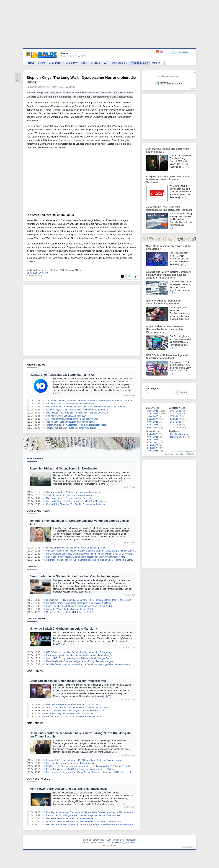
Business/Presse (38, 779)
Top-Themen (35, 458)
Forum (42, 63)
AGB (108, 840)
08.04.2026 (153, 422)
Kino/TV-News (36, 365)
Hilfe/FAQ (120, 843)
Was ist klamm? (140, 63)
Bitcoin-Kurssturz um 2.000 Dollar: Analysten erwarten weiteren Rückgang (81, 769)
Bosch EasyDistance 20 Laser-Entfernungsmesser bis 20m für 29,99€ (79, 606)
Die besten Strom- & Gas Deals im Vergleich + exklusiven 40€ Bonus (79, 603)
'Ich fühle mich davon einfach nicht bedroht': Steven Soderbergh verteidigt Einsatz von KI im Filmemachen (96, 401)
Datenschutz (99, 840)
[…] (55, 393)
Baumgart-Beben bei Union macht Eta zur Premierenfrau (68, 681)
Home (86, 843)
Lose (84, 63)
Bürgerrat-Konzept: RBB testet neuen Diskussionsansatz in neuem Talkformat (168, 179)
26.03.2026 (176, 419)
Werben (156, 63)
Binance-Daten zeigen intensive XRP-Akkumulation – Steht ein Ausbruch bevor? (84, 760)
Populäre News (177, 434)
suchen (182, 392)
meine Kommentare (171, 454)
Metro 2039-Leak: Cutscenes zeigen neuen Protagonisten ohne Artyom (80, 661)
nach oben (187, 847)
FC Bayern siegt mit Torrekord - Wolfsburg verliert (70, 714)
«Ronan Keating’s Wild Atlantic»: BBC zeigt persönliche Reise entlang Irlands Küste (86, 407)
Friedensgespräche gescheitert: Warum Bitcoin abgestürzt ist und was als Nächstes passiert (90, 772)
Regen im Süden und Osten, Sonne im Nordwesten (64, 469)
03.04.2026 (153, 440)
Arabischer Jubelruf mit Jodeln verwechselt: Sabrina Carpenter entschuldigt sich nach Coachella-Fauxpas (96, 551)
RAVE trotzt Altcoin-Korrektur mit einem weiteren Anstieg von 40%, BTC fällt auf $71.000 (88, 766)
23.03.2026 (176, 428)
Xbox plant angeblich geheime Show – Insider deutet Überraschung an (80, 655)
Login (172, 52)
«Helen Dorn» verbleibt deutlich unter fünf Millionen (70, 422)
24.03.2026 (176, 425)
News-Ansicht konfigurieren (183, 451)
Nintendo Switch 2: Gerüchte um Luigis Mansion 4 (64, 629)
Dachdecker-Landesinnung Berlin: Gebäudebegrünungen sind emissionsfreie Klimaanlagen (89, 824)
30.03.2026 (153, 451)
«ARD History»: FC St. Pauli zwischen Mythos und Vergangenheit (77, 410)
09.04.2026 (153, 419)
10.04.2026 (153, 416)
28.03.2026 (176, 414)
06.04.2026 (153, 428)
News (31, 63)
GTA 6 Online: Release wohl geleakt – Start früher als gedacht (168, 357)
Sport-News (35, 671)
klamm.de (70, 87)
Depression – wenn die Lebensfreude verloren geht (70, 818)
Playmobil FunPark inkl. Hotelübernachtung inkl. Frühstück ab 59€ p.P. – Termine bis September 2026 (94, 560)
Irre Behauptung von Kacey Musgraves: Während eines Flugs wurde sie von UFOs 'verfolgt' (90, 554)
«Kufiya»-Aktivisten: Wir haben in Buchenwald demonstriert (74, 492)
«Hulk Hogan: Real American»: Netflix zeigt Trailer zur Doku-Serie (77, 413)
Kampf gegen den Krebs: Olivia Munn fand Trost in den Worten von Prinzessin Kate (86, 557)
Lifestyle (95, 63)
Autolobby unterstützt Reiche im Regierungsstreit (69, 495)
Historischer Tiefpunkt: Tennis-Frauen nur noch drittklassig (74, 704)
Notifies (192, 454)
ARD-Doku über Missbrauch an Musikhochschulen (70, 404)
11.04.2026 (153, 414)
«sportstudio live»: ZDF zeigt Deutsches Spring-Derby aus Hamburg (169, 208)
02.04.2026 (153, 443)
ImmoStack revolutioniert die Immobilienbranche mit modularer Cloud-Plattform (84, 821)
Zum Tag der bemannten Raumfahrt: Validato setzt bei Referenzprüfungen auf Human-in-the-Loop (92, 812)
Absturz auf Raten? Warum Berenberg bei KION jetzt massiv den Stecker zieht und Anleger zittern (169, 275)
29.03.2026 (176, 411)
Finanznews (35, 723)
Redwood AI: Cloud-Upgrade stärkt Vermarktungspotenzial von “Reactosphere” (84, 815)
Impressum (131, 840)
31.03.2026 (153, 448)
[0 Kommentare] (34, 276)
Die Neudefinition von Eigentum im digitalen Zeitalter (71, 763)
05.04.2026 (153, 434)
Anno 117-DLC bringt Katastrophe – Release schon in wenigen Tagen (79, 658)
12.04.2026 (153, 411)
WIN (106, 63)
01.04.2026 (153, 445)
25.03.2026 (176, 422)
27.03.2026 (176, 416)
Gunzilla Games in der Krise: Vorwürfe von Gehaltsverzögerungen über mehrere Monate (88, 664)
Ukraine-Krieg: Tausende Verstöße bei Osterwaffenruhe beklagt (76, 504)
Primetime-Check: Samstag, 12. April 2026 (66, 416)
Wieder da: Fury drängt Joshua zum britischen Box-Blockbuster (76, 501)
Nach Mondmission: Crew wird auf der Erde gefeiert (71, 498)
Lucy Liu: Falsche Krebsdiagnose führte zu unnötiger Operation (76, 548)
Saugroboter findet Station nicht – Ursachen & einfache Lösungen (74, 576)
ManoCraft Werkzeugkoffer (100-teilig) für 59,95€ (69, 612)
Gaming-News (36, 619)
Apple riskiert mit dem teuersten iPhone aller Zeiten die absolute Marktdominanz (165, 329)
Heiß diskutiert (177, 437)
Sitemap (87, 840)
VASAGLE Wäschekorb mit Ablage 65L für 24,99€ (70, 609)
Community (72, 63)
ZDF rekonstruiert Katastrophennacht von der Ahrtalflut (72, 419)
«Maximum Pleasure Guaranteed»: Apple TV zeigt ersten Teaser (77, 425)
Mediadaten (118, 840)
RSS (134, 843)
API (128, 843)
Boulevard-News (38, 511)
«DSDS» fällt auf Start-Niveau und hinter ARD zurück (71, 428)
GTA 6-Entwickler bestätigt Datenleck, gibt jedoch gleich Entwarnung (79, 652)
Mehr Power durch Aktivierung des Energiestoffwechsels (68, 789)
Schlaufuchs (55, 63)
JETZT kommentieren (169, 83)
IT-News (32, 566)
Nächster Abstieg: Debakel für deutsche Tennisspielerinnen (74, 717)
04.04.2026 (153, 437)
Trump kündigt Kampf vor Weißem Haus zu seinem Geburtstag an (77, 708)
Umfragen (120, 63)
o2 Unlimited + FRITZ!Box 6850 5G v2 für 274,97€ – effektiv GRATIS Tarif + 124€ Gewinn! (89, 600)
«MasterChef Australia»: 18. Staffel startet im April (64, 375)
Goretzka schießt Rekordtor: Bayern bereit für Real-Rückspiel (75, 711)
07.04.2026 (153, 425)
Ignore (184, 454)
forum (192, 88)
